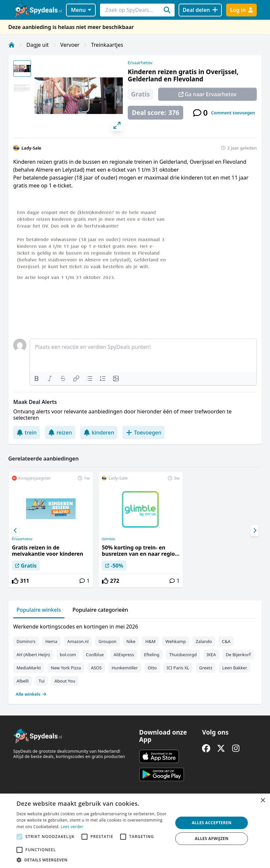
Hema (51, 641)
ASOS (96, 668)
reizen (60, 433)
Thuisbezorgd (183, 655)
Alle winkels (31, 694)
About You (65, 681)
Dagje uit (38, 45)
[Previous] (16, 531)
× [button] (263, 801)
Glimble (109, 539)
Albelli (23, 681)
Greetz (206, 668)
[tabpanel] (135, 659)
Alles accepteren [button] (212, 823)
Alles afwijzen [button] (212, 839)
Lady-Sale (31, 148)
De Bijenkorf (238, 655)
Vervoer (70, 45)
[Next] (254, 531)
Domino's (26, 641)
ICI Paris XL (178, 668)
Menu (81, 10)
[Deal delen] (200, 10)
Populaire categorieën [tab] (101, 610)
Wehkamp (176, 641)
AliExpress (124, 655)
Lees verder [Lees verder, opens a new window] (72, 827)
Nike (131, 641)
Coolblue (95, 655)
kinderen (99, 433)
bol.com (68, 655)
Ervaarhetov (140, 63)
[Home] (12, 45)
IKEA (211, 655)
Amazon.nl (78, 641)
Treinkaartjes (107, 45)
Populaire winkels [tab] (39, 610)
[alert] (135, 831)
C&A (226, 641)
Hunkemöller (125, 668)
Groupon (107, 641)
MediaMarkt (29, 668)
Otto (152, 668)
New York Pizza (66, 668)
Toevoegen (144, 433)
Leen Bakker (235, 668)
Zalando (204, 641)
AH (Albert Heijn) (33, 655)
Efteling (152, 655)
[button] (92, 860)
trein (27, 433)
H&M (150, 641)
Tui (42, 681)
